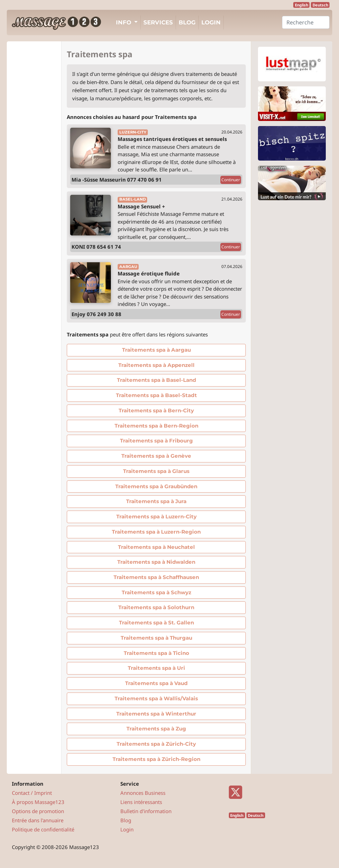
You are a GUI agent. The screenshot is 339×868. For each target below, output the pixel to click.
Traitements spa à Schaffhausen (156, 577)
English (302, 5)
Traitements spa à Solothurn (156, 607)
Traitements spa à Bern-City (156, 410)
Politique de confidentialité (43, 829)
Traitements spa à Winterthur (156, 714)
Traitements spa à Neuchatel (156, 547)
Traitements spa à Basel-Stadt (156, 395)
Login (211, 22)
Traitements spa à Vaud (156, 683)
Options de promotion (38, 811)
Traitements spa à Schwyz (156, 592)
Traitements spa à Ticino (156, 653)
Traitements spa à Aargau (156, 350)
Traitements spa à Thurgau (156, 638)
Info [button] (124, 22)
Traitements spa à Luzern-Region (156, 532)
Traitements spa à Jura (156, 501)
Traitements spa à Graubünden (156, 486)
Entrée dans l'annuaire (38, 820)
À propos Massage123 (38, 802)
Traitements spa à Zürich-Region (156, 759)
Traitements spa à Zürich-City (156, 744)
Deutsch (320, 5)
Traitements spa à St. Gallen (156, 623)
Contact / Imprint (32, 793)
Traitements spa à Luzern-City (156, 516)
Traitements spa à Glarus (156, 471)
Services (158, 22)
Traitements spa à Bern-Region (156, 426)
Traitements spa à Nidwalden (156, 562)
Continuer (231, 180)
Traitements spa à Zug (156, 729)
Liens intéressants (141, 802)
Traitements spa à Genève (156, 456)
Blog (187, 22)
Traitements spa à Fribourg (156, 441)
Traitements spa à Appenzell (156, 365)
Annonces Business (143, 793)
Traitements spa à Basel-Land (156, 380)
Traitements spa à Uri (156, 668)
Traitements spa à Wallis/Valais (156, 698)
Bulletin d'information (146, 811)
